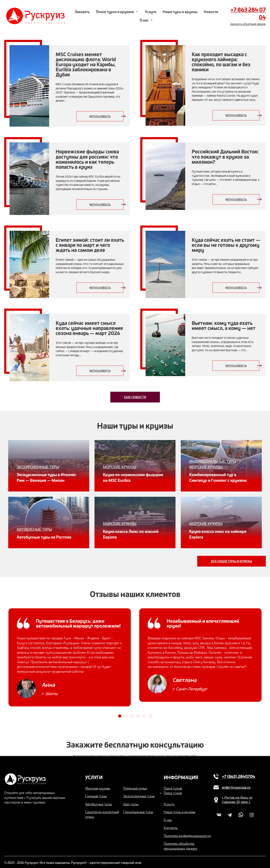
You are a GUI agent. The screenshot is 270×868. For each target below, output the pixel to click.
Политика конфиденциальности (187, 833)
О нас (146, 20)
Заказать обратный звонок (248, 24)
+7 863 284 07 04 (248, 13)
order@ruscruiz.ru (236, 785)
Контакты (171, 826)
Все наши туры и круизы (232, 559)
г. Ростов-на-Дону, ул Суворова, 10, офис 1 (237, 797)
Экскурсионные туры (139, 794)
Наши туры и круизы (180, 11)
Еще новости (135, 397)
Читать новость (100, 116)
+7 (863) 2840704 (238, 774)
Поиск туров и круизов (117, 12)
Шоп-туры (131, 802)
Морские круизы (98, 786)
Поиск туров (173, 786)
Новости (211, 11)
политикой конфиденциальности (151, 754)
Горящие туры (96, 794)
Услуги (151, 11)
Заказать (82, 11)
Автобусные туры (99, 802)
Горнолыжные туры (138, 810)
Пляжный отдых (135, 786)
